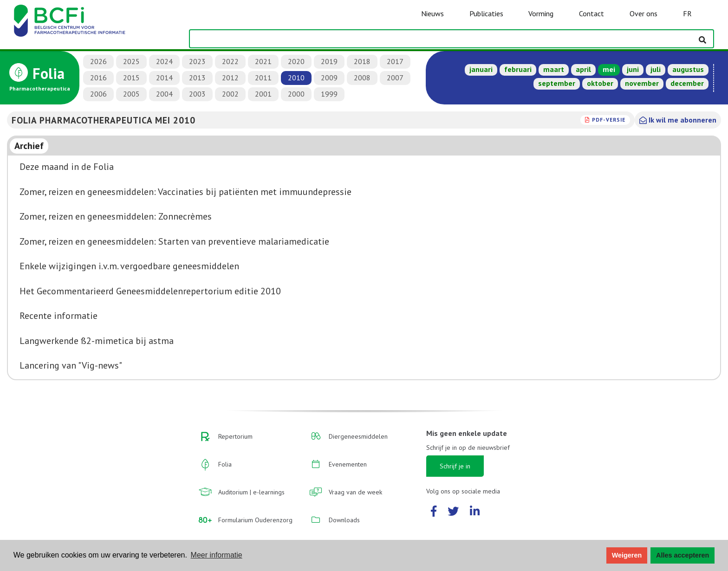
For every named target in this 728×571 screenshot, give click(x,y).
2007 (395, 78)
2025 (131, 61)
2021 (263, 61)
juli (656, 69)
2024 (164, 61)
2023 (197, 61)
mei (609, 69)
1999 (329, 94)
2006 (98, 94)
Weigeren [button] (627, 555)
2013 (197, 78)
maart (554, 69)
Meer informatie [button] (217, 555)
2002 (230, 94)
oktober (600, 83)
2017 (395, 61)
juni (633, 69)
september (557, 83)
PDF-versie (609, 120)
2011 (263, 78)
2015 (131, 78)
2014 (164, 78)
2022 (230, 61)
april (583, 69)
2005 (131, 94)
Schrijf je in (455, 466)
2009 (329, 78)
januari (481, 69)
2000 (296, 94)
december (687, 83)
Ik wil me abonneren (678, 120)
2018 (362, 61)
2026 (98, 61)
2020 (296, 61)
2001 (263, 94)
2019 (329, 61)
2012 (230, 78)
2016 (98, 78)
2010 (296, 78)
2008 (362, 78)
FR (687, 13)
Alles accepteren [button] (682, 555)
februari (518, 69)
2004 (164, 94)
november (642, 83)
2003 (197, 94)
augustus (688, 69)
